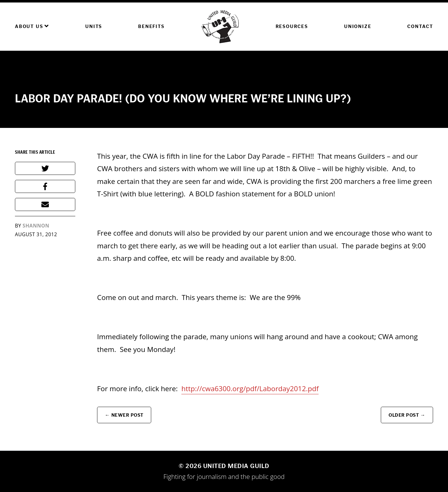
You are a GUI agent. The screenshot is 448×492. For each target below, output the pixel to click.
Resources (292, 26)
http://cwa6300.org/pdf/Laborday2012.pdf (250, 389)
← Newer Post (124, 415)
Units (94, 26)
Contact (420, 26)
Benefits (151, 26)
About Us (32, 26)
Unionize (358, 26)
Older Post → (407, 415)
